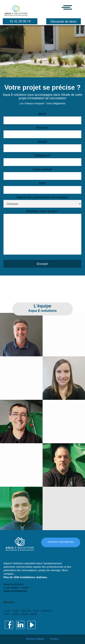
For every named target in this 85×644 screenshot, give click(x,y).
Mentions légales (35, 639)
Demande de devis (64, 22)
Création (54, 639)
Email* (42, 141)
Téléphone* (42, 155)
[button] (72, 7)
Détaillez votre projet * (42, 211)
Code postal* (42, 169)
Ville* (43, 183)
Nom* (42, 113)
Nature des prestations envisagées (42, 197)
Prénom (42, 128)
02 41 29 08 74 (20, 21)
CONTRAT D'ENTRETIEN (61, 542)
